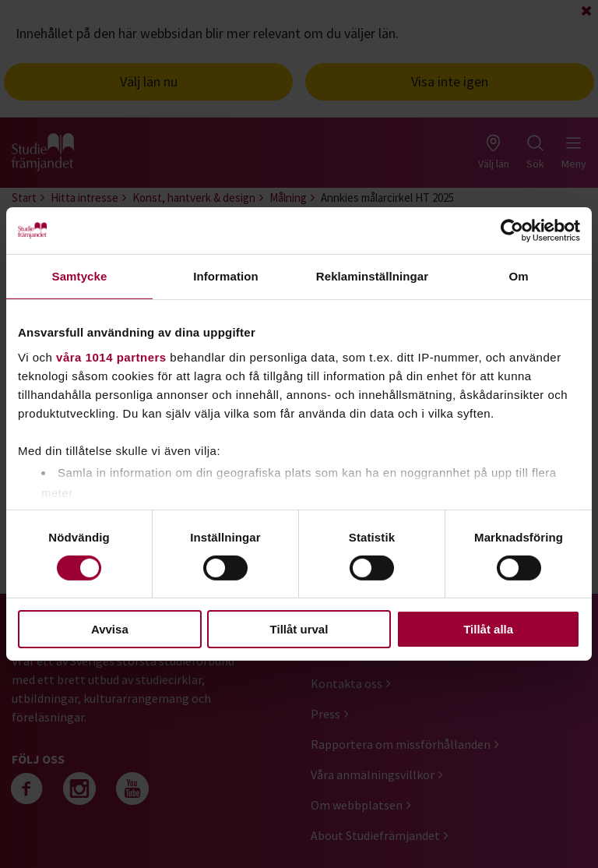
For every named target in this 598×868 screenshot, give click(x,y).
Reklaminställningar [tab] (372, 276)
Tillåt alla (488, 629)
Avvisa (110, 629)
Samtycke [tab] (80, 276)
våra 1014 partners (111, 356)
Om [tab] (518, 276)
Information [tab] (226, 276)
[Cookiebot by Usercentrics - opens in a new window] (512, 231)
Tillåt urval (299, 629)
